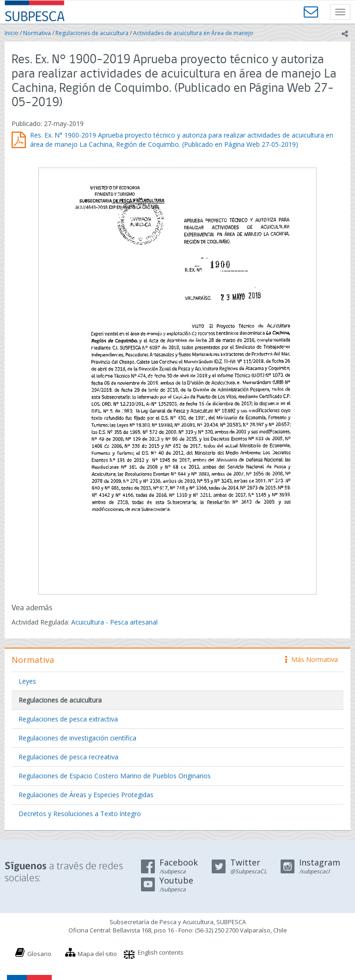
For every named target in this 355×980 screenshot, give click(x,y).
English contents (161, 952)
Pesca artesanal (134, 622)
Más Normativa (312, 659)
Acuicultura (88, 622)
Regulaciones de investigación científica (77, 738)
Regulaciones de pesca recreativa (68, 757)
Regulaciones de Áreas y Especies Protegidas (86, 795)
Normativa (37, 33)
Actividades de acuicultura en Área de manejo (193, 33)
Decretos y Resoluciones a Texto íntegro (80, 814)
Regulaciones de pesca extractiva (68, 719)
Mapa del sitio (97, 954)
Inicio (12, 33)
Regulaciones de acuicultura (92, 33)
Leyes (27, 681)
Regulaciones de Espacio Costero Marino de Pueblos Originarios (115, 776)
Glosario (39, 954)
